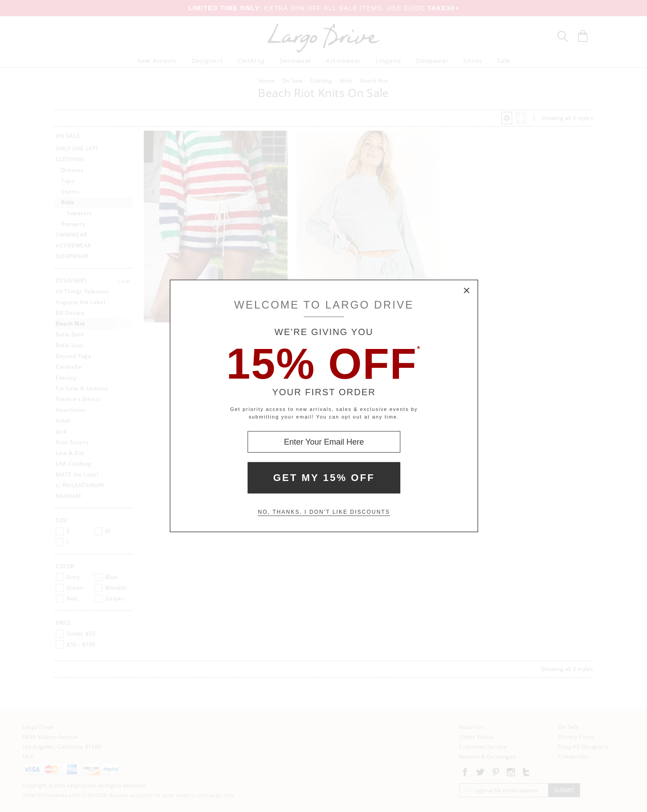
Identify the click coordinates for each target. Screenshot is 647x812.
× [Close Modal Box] (467, 291)
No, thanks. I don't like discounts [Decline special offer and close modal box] (324, 512)
